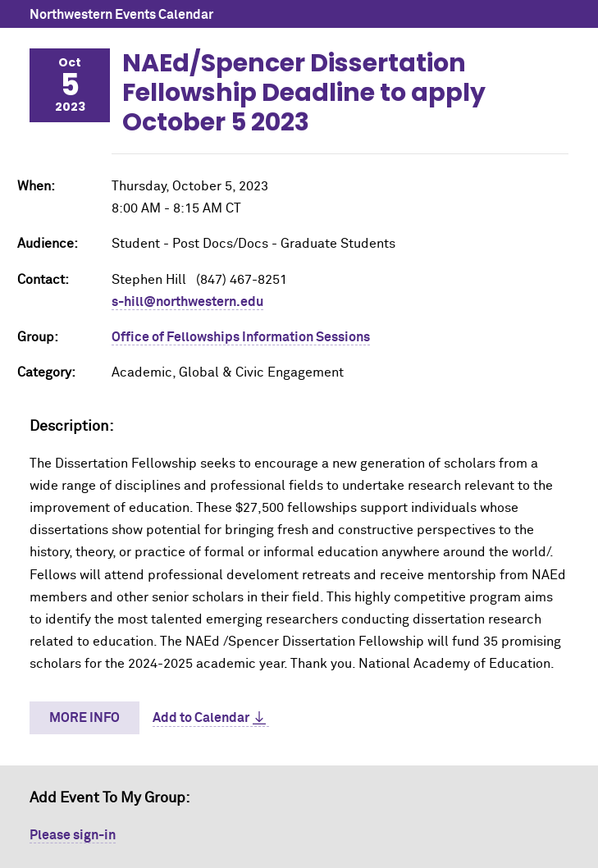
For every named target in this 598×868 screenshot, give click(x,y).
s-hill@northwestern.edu (187, 302)
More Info (84, 718)
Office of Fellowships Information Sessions (241, 337)
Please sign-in (73, 835)
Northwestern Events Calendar (121, 15)
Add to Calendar (201, 718)
